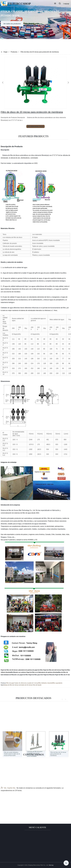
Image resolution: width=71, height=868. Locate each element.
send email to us (35, 126)
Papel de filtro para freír (36, 675)
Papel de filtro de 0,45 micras (52, 670)
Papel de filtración (49, 675)
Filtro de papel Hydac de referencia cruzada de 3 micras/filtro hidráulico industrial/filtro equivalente (34, 683)
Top (66, 862)
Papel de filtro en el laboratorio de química (39, 672)
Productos (14, 52)
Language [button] (66, 4)
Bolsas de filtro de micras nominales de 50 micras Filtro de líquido (23, 685)
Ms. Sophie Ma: (8, 805)
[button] (55, 4)
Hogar (6, 52)
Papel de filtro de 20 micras (9, 670)
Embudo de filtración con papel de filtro (16, 675)
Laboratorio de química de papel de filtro (30, 670)
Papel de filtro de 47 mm (62, 675)
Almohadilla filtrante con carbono (16, 672)
